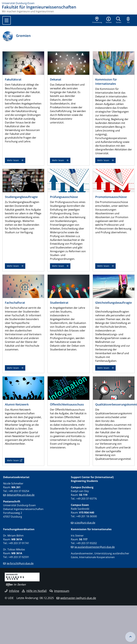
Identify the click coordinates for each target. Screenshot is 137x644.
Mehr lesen (13, 160)
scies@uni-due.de (85, 523)
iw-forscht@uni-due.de (20, 563)
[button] (109, 20)
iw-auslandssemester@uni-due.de (95, 547)
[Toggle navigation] (7, 20)
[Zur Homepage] (68, 3)
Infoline (12, 591)
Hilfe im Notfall (34, 591)
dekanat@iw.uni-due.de (21, 495)
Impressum (59, 591)
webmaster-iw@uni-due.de (78, 598)
